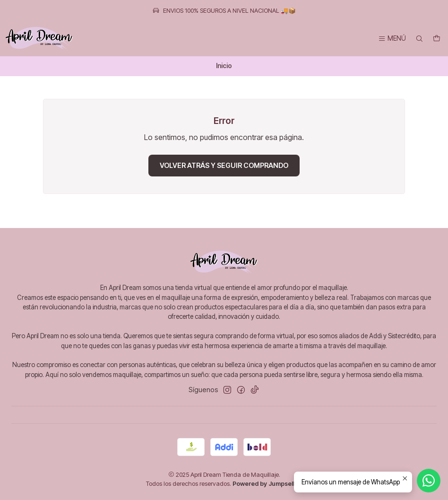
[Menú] (392, 39)
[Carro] (437, 39)
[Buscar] (419, 39)
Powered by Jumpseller (267, 484)
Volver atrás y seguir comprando (224, 165)
